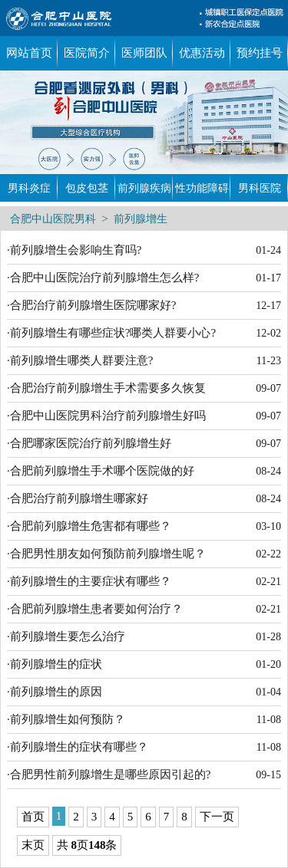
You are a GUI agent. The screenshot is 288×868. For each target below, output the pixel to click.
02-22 (268, 554)
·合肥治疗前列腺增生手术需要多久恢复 (106, 388)
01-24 (268, 250)
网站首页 (29, 53)
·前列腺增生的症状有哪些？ (78, 747)
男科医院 (260, 188)
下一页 (217, 817)
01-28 (268, 637)
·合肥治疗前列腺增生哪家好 (78, 498)
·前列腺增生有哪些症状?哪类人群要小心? (111, 333)
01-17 (268, 278)
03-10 (268, 526)
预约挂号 (260, 53)
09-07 (268, 388)
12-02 (268, 333)
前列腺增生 (141, 219)
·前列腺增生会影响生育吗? (74, 250)
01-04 (268, 692)
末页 (33, 845)
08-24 (268, 471)
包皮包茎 (87, 188)
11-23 (269, 361)
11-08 (269, 720)
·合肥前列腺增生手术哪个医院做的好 (101, 471)
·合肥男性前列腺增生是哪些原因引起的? (109, 774)
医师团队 (144, 53)
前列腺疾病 (144, 188)
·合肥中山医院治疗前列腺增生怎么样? (103, 278)
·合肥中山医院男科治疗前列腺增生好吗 (106, 416)
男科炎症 (29, 188)
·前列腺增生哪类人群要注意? (80, 360)
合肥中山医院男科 (53, 219)
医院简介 (87, 53)
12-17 (268, 306)
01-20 (268, 664)
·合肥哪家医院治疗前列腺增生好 (89, 443)
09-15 (268, 775)
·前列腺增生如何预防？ (66, 719)
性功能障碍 (202, 188)
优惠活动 (202, 53)
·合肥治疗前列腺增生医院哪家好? (91, 305)
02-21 (268, 582)
